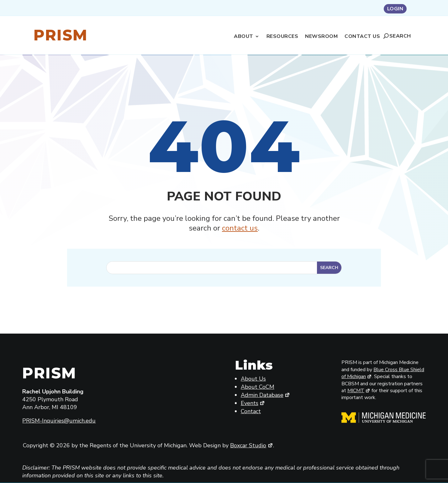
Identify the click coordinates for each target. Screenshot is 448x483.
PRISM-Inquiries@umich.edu (59, 421)
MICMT (359, 391)
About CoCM (258, 387)
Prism (61, 35)
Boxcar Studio (252, 445)
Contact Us (362, 37)
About (244, 37)
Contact (251, 411)
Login (395, 9)
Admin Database (266, 395)
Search (400, 36)
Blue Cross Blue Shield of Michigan (383, 373)
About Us (253, 379)
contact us (240, 228)
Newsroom (321, 37)
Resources (282, 37)
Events (253, 403)
